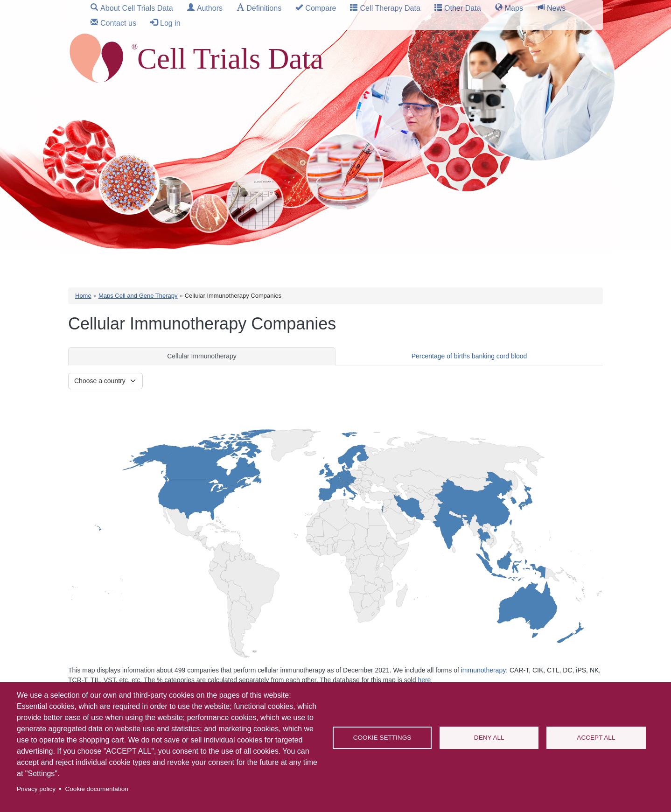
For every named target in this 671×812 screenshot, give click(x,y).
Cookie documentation (96, 789)
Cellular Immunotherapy (202, 356)
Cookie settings (382, 738)
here (424, 680)
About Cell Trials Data (137, 8)
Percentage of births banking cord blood (469, 356)
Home (83, 296)
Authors (210, 8)
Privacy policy (36, 789)
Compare (321, 8)
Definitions (264, 8)
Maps (514, 8)
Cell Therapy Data (390, 8)
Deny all (489, 738)
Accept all (596, 738)
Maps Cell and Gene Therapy (138, 296)
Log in (170, 23)
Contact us (118, 23)
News (556, 8)
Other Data (463, 8)
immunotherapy (484, 670)
